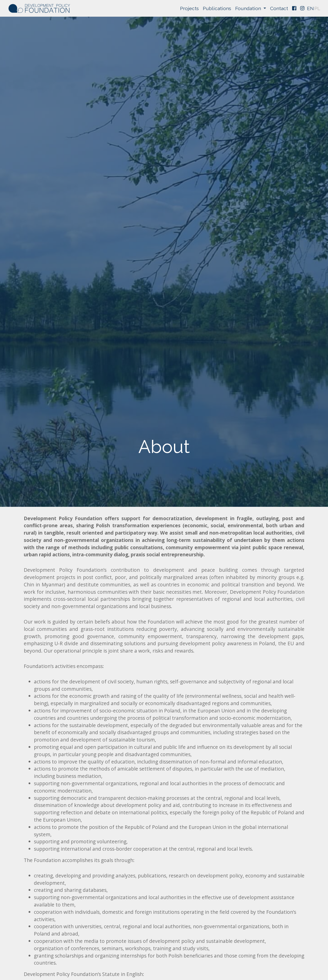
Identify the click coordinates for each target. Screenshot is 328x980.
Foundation (249, 8)
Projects (189, 8)
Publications (217, 8)
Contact (279, 8)
